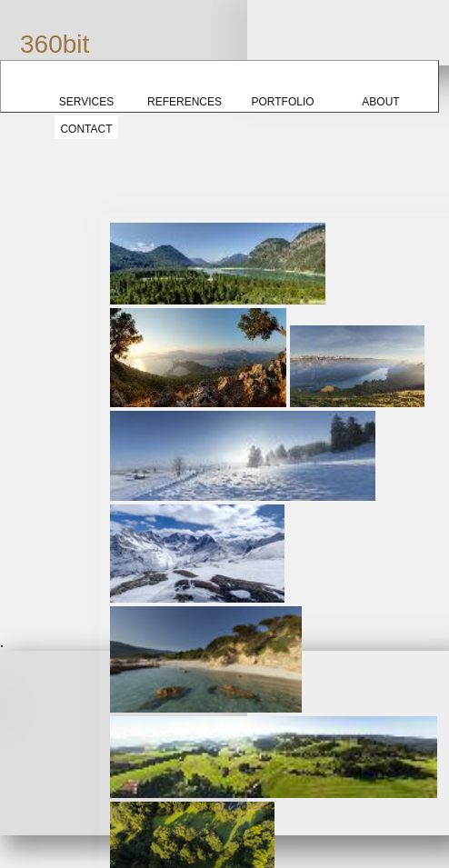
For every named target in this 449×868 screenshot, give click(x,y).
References (185, 102)
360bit (55, 44)
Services (86, 102)
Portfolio (282, 102)
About (380, 102)
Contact (86, 129)
